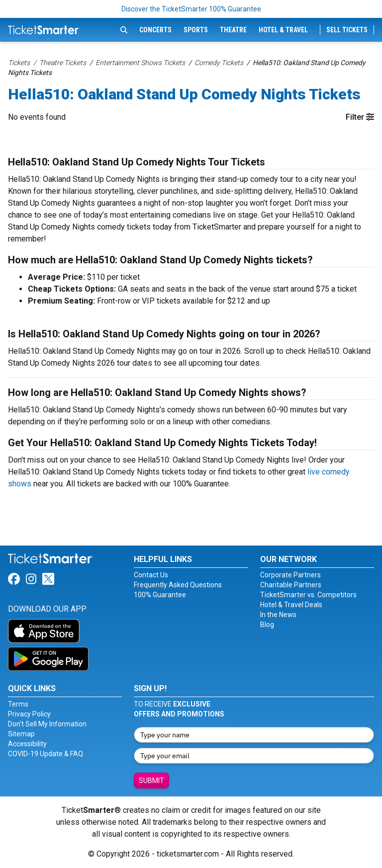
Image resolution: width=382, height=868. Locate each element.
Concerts (155, 30)
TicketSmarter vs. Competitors (308, 595)
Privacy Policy (29, 714)
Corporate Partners (290, 575)
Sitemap (21, 734)
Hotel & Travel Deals (291, 605)
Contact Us (151, 575)
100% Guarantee (160, 595)
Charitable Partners (291, 585)
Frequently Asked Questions (178, 585)
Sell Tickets (347, 30)
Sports (196, 30)
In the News (278, 615)
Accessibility (27, 744)
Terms (18, 704)
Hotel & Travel (283, 30)
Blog (267, 625)
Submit (151, 781)
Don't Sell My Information (47, 724)
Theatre (233, 30)
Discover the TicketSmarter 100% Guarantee (191, 9)
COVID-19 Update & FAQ (46, 754)
